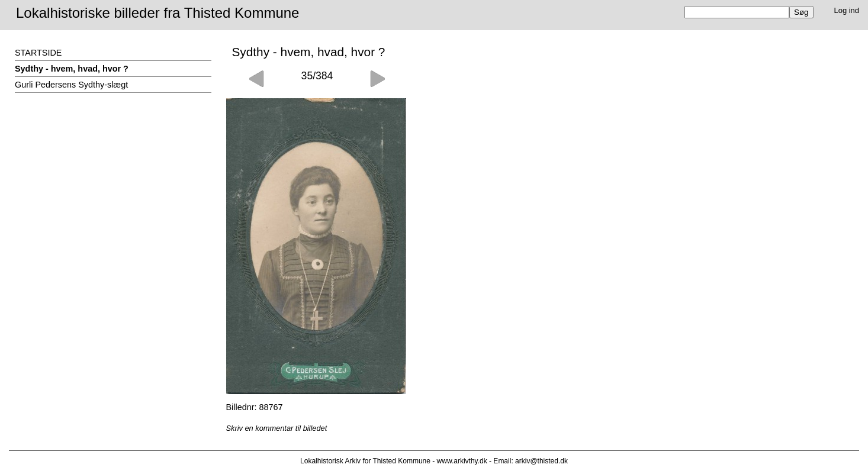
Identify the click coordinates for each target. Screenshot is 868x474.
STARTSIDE (38, 53)
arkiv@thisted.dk (541, 461)
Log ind (847, 10)
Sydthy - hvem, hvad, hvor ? (72, 69)
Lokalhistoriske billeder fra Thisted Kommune (157, 13)
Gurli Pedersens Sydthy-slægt (71, 85)
